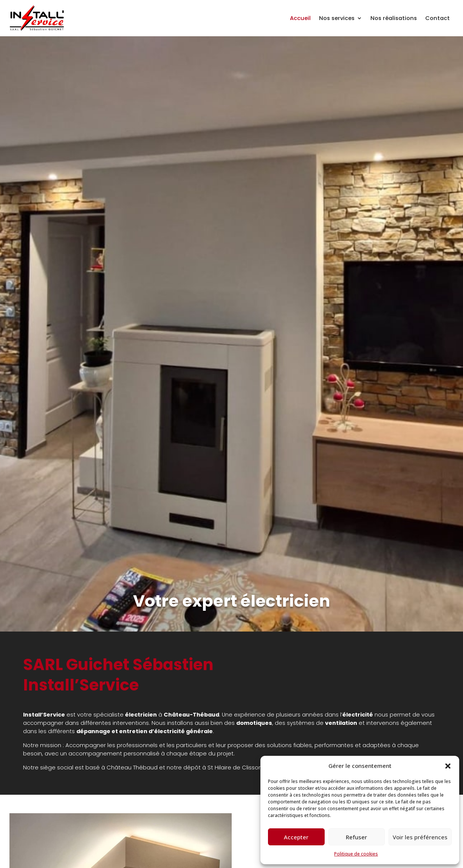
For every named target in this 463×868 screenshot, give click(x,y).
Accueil (300, 18)
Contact (437, 18)
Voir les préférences (420, 837)
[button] (448, 766)
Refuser (356, 837)
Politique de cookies (356, 854)
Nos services (337, 18)
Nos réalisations (394, 18)
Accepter (296, 837)
